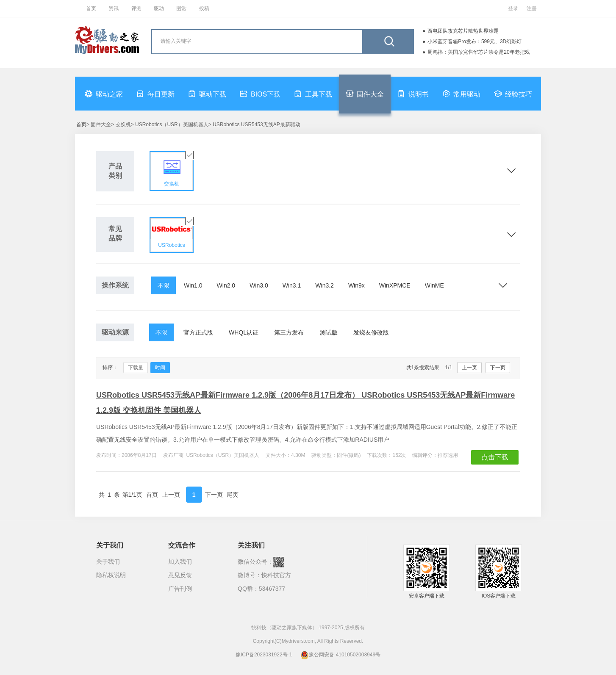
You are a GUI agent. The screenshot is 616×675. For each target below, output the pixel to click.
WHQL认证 (244, 332)
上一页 (469, 368)
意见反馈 (180, 575)
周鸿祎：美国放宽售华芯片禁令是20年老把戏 (479, 52)
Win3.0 (259, 285)
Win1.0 (193, 285)
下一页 (498, 368)
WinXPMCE (395, 285)
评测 (136, 8)
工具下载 (313, 94)
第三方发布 (289, 332)
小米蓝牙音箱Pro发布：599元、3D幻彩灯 (474, 41)
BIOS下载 (260, 94)
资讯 (114, 8)
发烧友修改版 (371, 332)
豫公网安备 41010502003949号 (340, 655)
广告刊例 (180, 589)
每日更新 (155, 94)
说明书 (413, 94)
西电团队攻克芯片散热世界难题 (463, 31)
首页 (91, 8)
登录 (513, 8)
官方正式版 (198, 332)
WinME (434, 285)
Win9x (357, 285)
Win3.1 (292, 285)
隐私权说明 (111, 575)
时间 (160, 368)
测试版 (329, 332)
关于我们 (108, 562)
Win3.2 (325, 285)
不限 (164, 285)
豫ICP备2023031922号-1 (264, 655)
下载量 (136, 368)
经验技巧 (513, 94)
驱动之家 (104, 94)
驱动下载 (207, 94)
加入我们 (180, 562)
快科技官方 (276, 575)
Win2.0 (226, 285)
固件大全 (365, 94)
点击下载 (495, 457)
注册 (532, 8)
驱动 (159, 8)
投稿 (204, 8)
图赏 (181, 8)
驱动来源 (115, 332)
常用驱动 (461, 94)
